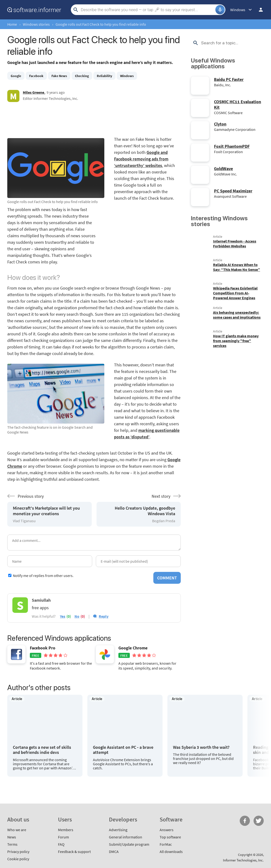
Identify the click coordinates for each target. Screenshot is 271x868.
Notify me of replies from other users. (43, 576)
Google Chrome (133, 648)
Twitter (259, 821)
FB (245, 821)
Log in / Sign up (261, 10)
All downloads (171, 852)
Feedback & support (74, 852)
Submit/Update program (129, 844)
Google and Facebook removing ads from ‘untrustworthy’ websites (141, 159)
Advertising (118, 830)
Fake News (59, 76)
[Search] (147, 10)
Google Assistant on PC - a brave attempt (123, 750)
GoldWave (223, 169)
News (12, 837)
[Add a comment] (94, 543)
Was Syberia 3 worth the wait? (201, 747)
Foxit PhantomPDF (232, 146)
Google (16, 76)
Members (66, 830)
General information (126, 837)
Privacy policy (18, 852)
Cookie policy (18, 859)
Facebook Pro (43, 648)
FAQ (61, 844)
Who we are (17, 830)
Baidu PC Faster (229, 79)
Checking (82, 76)
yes (63, 616)
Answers (167, 830)
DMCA (114, 852)
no (77, 616)
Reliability (104, 76)
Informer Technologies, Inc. (243, 860)
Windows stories (36, 24)
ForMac (166, 844)
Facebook (36, 76)
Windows (127, 76)
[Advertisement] (94, 119)
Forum (63, 837)
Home (12, 24)
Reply (104, 616)
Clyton (220, 124)
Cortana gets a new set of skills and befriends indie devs (42, 750)
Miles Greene (33, 92)
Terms (12, 844)
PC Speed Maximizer (233, 191)
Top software (170, 837)
